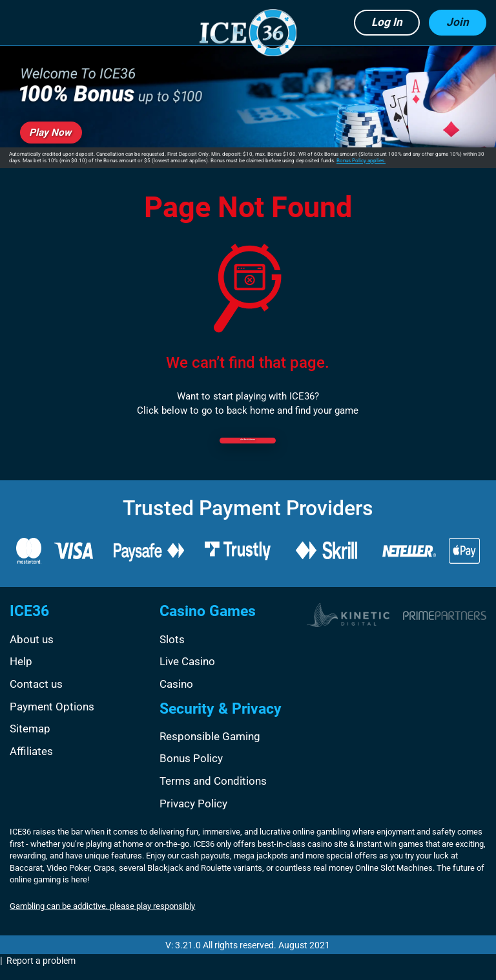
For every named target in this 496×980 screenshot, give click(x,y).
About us (32, 651)
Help (21, 674)
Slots (172, 651)
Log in (387, 22)
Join (458, 22)
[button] (25, 23)
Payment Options (52, 718)
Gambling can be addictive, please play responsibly (102, 918)
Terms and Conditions (213, 793)
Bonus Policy (191, 771)
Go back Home (248, 450)
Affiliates (31, 763)
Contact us (36, 696)
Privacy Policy (193, 815)
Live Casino (187, 674)
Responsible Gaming (210, 748)
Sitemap (30, 740)
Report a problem (41, 972)
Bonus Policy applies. (361, 161)
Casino (176, 696)
